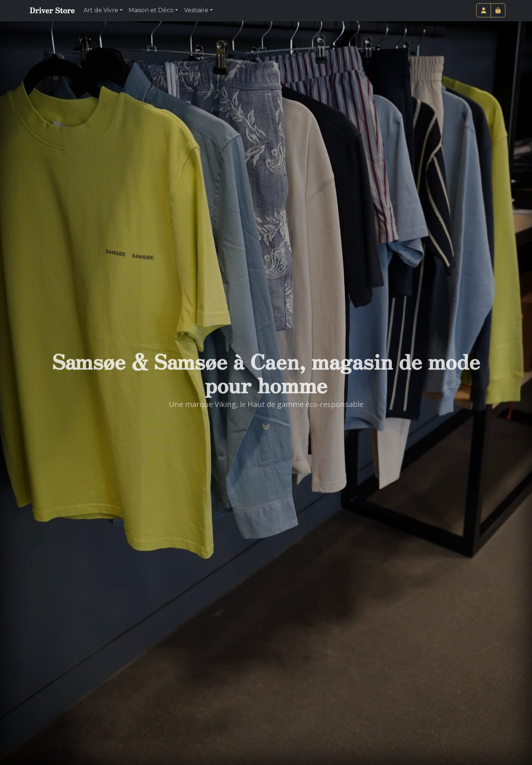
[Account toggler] (484, 10)
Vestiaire (196, 10)
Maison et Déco (151, 10)
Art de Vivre (101, 10)
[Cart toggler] (498, 10)
